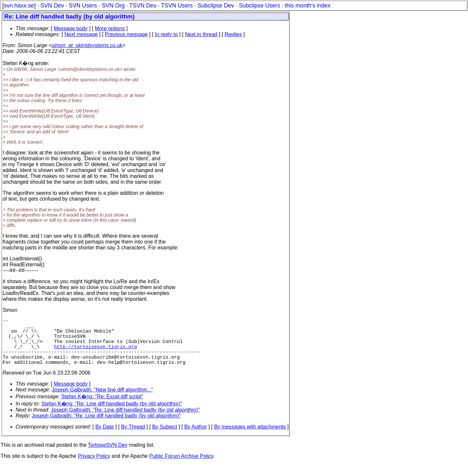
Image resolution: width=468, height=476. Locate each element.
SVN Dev (52, 6)
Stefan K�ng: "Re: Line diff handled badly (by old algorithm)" (112, 415)
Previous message (126, 34)
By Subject (164, 438)
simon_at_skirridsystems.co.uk (87, 45)
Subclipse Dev (216, 6)
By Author (195, 438)
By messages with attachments (250, 438)
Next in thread (201, 34)
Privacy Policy (94, 468)
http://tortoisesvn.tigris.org (95, 354)
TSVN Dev (143, 6)
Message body (71, 28)
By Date (104, 438)
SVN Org (113, 6)
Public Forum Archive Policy (181, 468)
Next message (81, 34)
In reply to (166, 34)
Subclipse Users (260, 6)
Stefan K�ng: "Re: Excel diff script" (102, 408)
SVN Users (83, 6)
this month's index (308, 6)
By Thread (133, 438)
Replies (233, 34)
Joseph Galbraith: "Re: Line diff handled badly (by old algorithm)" (125, 422)
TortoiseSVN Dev (108, 457)
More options (110, 28)
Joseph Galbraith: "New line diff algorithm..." (102, 401)
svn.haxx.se (19, 6)
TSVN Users (177, 6)
